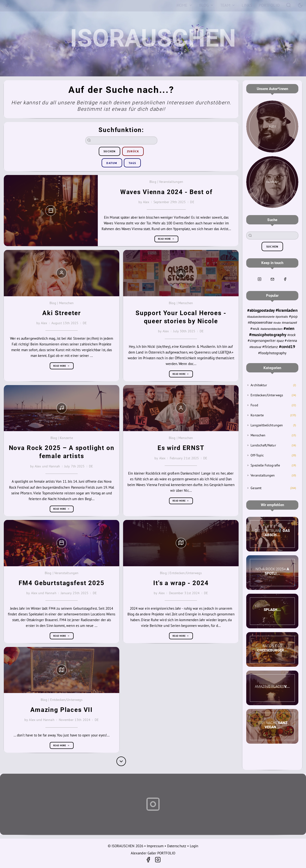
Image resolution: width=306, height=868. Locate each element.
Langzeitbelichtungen (267, 425)
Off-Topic (257, 455)
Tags (132, 163)
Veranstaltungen (263, 475)
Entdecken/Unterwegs (267, 395)
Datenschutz (177, 846)
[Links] (247, 5)
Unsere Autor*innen (272, 89)
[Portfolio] (269, 5)
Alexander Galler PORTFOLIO (153, 853)
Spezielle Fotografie (265, 465)
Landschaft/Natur (263, 445)
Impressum (155, 846)
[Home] (185, 5)
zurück (133, 151)
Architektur (259, 385)
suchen (109, 151)
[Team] (228, 5)
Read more (166, 239)
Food (254, 405)
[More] (121, 761)
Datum (112, 163)
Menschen (258, 435)
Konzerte (257, 415)
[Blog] (206, 5)
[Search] (289, 5)
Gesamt (256, 488)
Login (194, 846)
